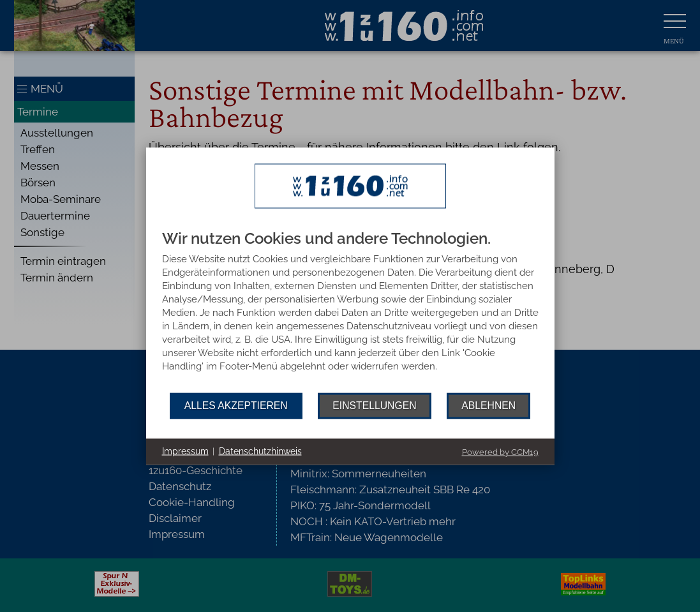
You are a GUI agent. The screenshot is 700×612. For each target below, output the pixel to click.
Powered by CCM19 (500, 452)
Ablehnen (488, 406)
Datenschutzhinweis (260, 451)
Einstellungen (374, 406)
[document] (350, 311)
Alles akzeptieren (236, 406)
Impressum (185, 451)
